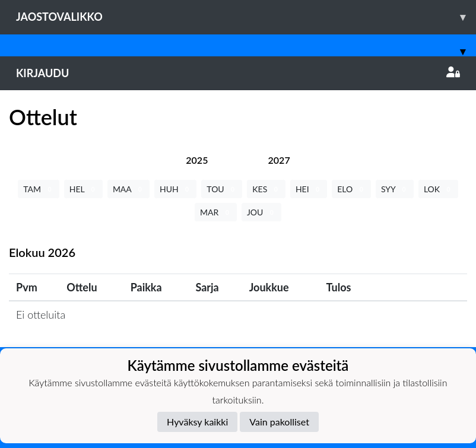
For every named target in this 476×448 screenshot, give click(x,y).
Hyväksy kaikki (197, 422)
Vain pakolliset (279, 422)
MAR (216, 212)
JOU (261, 212)
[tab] (197, 160)
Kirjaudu (238, 73)
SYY (395, 189)
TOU (222, 189)
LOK (438, 189)
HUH (175, 189)
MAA (128, 189)
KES (266, 189)
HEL (83, 189)
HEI (309, 189)
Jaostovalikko (246, 17)
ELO (351, 189)
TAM (38, 189)
